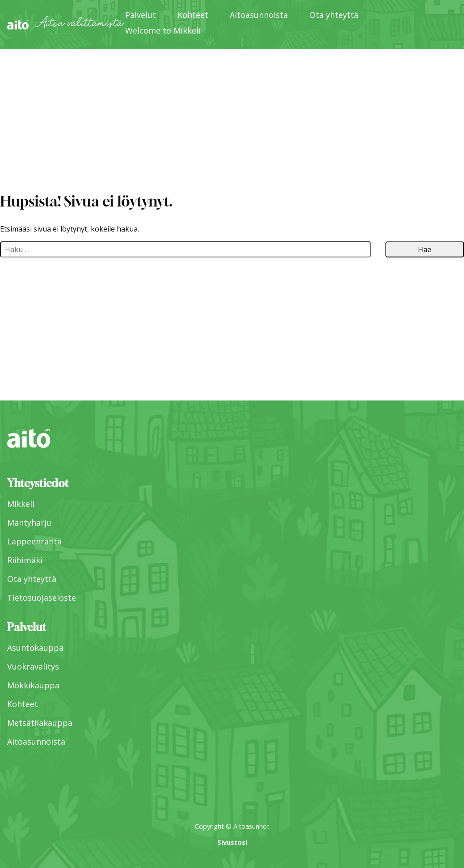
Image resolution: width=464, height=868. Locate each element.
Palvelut (141, 15)
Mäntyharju (29, 522)
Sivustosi (232, 842)
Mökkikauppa (33, 685)
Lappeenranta (34, 541)
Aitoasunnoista (259, 15)
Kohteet (193, 15)
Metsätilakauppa (40, 723)
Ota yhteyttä (334, 15)
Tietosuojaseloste (42, 598)
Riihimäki (25, 560)
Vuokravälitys (33, 666)
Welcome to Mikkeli (163, 30)
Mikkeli (21, 504)
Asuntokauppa (35, 648)
